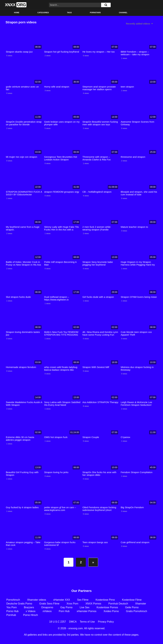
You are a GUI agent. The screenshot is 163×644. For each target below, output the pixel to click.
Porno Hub (12, 611)
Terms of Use (87, 622)
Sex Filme (83, 600)
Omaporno (47, 607)
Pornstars (95, 13)
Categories (43, 13)
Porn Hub (64, 611)
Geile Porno (132, 607)
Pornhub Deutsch (118, 604)
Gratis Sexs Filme (49, 604)
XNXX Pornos (93, 604)
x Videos (31, 611)
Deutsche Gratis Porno (19, 604)
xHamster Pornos (87, 611)
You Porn (12, 607)
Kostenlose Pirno (105, 600)
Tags (69, 13)
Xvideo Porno (111, 611)
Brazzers (29, 607)
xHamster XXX (62, 600)
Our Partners (81, 591)
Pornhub (11, 615)
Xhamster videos (37, 600)
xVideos (47, 611)
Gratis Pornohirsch (136, 611)
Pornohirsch (13, 600)
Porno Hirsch (31, 615)
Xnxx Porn (72, 604)
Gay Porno (66, 607)
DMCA (73, 622)
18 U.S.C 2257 (58, 622)
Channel (123, 13)
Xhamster (141, 604)
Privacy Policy (106, 622)
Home (17, 13)
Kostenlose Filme (132, 600)
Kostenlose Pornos (107, 607)
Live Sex (84, 607)
